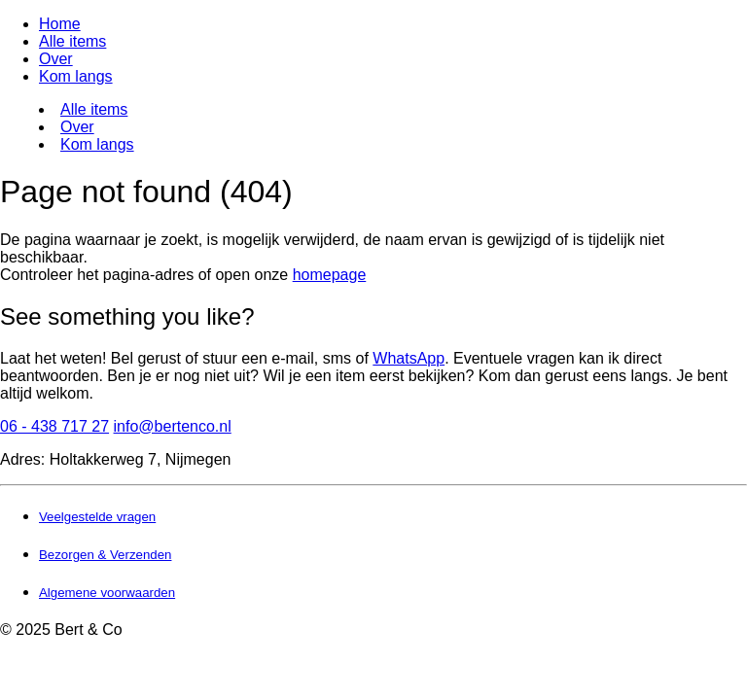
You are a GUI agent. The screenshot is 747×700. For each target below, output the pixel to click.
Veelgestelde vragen (97, 517)
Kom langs (76, 76)
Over (56, 59)
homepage (330, 275)
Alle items (72, 41)
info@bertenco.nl (173, 426)
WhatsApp (409, 358)
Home (60, 24)
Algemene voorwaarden (107, 593)
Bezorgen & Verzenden (105, 555)
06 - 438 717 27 (54, 426)
